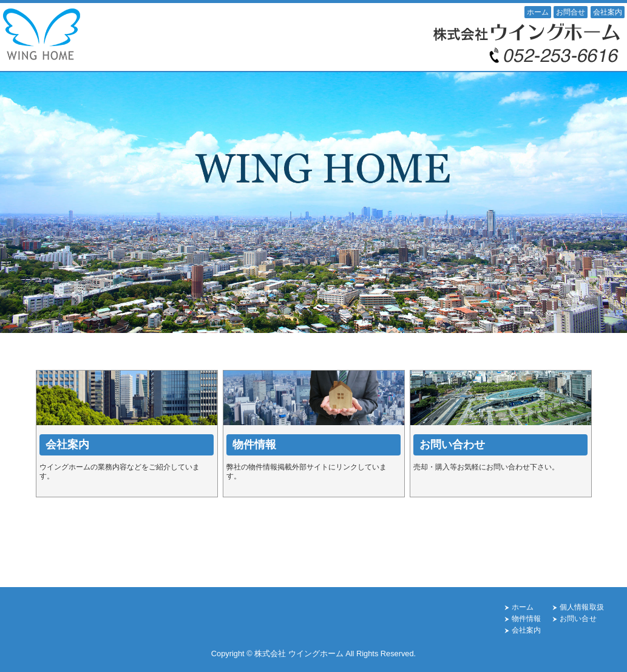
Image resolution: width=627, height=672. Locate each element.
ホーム (538, 12)
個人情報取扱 (582, 607)
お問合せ (571, 12)
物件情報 (527, 619)
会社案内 (608, 12)
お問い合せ (578, 619)
